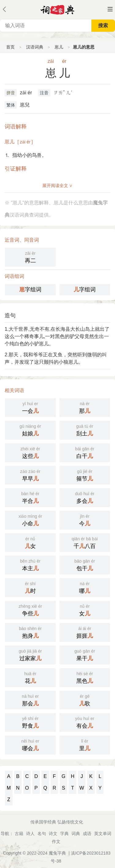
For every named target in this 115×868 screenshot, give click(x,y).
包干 (85, 564)
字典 (64, 834)
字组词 (30, 290)
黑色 (85, 677)
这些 (30, 452)
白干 (85, 452)
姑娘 (30, 430)
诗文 (53, 834)
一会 (30, 407)
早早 (30, 475)
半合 (30, 497)
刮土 (85, 430)
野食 (30, 722)
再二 (30, 257)
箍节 (85, 475)
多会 (85, 497)
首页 (10, 47)
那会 (30, 700)
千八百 (85, 542)
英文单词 (103, 834)
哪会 (30, 744)
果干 (85, 654)
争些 (30, 610)
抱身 (30, 632)
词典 (76, 834)
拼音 (11, 93)
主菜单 (110, 9)
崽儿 (59, 47)
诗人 (30, 834)
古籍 (19, 834)
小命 (30, 520)
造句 (10, 315)
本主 (30, 564)
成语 (87, 834)
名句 (42, 834)
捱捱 (85, 632)
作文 (56, 841)
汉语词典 (35, 47)
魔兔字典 (57, 853)
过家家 (30, 654)
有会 (85, 722)
